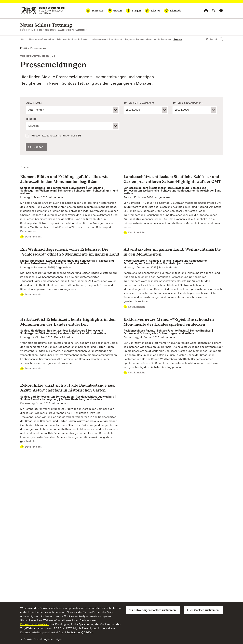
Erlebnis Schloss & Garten (73, 39)
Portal (211, 40)
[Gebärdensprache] (214, 11)
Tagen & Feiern (134, 39)
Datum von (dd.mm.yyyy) (140, 103)
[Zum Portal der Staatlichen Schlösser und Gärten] (42, 11)
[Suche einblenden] (221, 39)
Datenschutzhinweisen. (35, 624)
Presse (178, 39)
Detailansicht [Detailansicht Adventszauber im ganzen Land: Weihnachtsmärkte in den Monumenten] (134, 307)
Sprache (32, 119)
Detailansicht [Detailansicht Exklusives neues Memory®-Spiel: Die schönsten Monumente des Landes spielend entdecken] (134, 373)
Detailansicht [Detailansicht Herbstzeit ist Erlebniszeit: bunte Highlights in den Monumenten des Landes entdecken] (31, 369)
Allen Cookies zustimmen (203, 610)
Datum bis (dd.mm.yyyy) (188, 103)
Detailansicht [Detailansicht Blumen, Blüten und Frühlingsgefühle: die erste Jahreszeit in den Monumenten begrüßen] (31, 237)
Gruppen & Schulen (159, 39)
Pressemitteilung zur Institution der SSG (56, 136)
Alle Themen (34, 103)
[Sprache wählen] (221, 11)
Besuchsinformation (42, 39)
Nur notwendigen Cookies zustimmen (152, 610)
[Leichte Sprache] (206, 11)
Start (23, 39)
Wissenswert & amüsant (107, 39)
